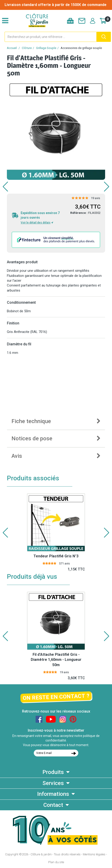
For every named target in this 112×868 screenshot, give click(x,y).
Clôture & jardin (41, 854)
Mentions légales (94, 854)
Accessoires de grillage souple (81, 48)
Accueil (12, 48)
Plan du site (56, 862)
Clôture (27, 48)
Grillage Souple (46, 48)
